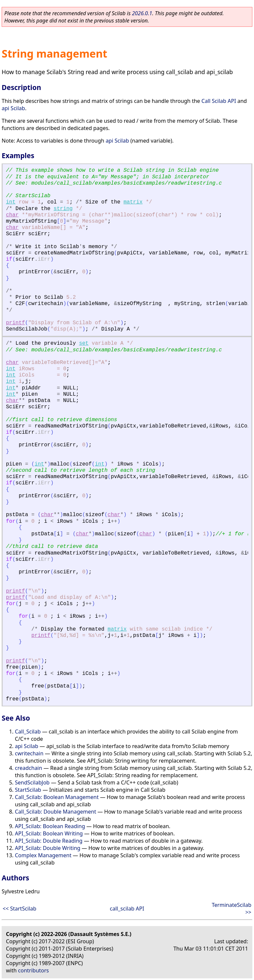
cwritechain (29, 753)
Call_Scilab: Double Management (56, 812)
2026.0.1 (142, 13)
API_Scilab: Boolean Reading (50, 826)
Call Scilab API (219, 101)
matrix (133, 202)
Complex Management (43, 855)
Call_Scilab (28, 732)
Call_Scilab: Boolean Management (57, 797)
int (11, 202)
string (63, 209)
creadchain (28, 768)
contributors (34, 970)
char (12, 215)
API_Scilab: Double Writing (48, 848)
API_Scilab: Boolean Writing (49, 833)
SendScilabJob (32, 782)
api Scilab (13, 108)
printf (16, 323)
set (84, 343)
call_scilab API (127, 909)
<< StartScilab (20, 909)
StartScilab (28, 790)
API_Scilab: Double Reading (49, 841)
